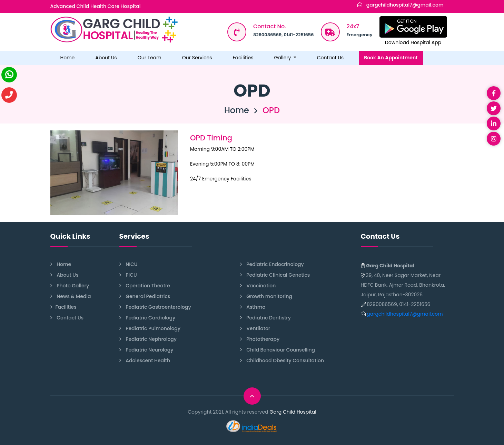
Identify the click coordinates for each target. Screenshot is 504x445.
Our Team (150, 58)
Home (68, 58)
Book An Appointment (391, 58)
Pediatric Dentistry (265, 318)
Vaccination (258, 286)
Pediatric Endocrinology (272, 264)
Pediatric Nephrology (148, 339)
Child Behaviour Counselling (278, 350)
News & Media (71, 296)
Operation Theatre (145, 286)
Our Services (197, 58)
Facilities (243, 58)
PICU (128, 275)
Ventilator (255, 329)
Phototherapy (260, 339)
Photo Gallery (70, 286)
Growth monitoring (266, 296)
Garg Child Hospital (293, 412)
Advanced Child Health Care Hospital (96, 6)
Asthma (253, 307)
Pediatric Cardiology (147, 318)
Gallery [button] (283, 58)
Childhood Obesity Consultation (282, 361)
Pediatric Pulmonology (150, 329)
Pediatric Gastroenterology (155, 307)
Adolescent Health (145, 361)
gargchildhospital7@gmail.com (405, 5)
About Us (106, 58)
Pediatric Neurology (146, 350)
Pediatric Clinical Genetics (275, 275)
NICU (129, 264)
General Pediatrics (145, 296)
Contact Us (330, 58)
